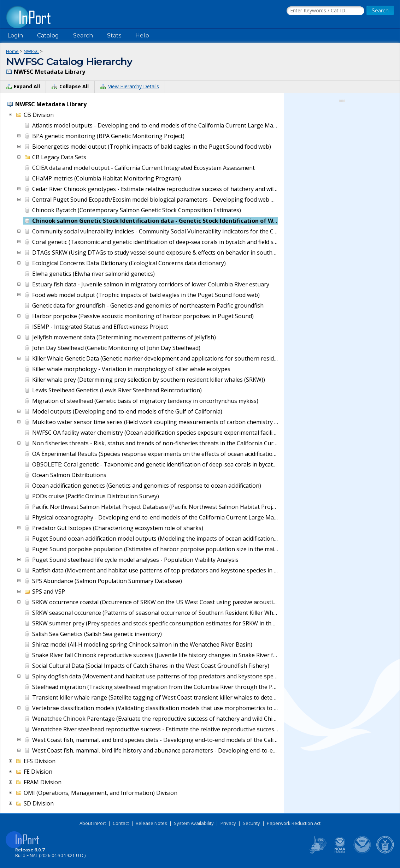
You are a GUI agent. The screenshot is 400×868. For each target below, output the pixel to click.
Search (83, 35)
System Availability (194, 823)
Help (142, 35)
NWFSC (31, 51)
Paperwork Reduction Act (294, 823)
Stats (114, 35)
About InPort (93, 823)
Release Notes (151, 823)
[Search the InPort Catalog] (325, 11)
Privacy (228, 823)
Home (12, 51)
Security (251, 823)
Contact (121, 823)
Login (15, 35)
